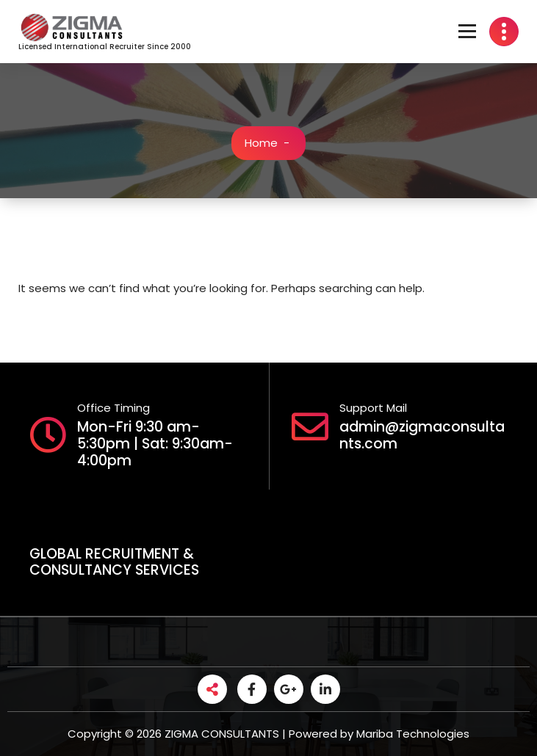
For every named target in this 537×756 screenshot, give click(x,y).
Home (261, 143)
